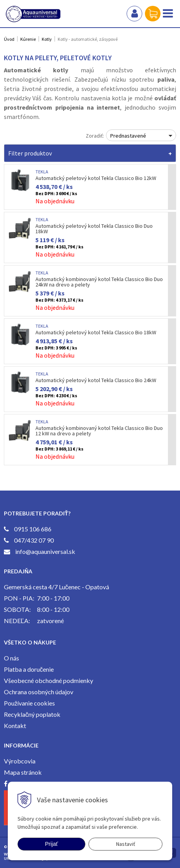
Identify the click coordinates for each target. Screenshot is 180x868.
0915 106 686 (33, 529)
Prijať (51, 844)
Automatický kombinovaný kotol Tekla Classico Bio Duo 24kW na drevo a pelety (99, 282)
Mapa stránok (23, 772)
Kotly (47, 39)
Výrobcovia (20, 761)
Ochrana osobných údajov (39, 692)
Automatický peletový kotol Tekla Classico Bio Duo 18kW (94, 229)
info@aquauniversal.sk (45, 551)
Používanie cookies (29, 703)
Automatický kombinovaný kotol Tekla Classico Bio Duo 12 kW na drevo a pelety (99, 431)
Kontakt (15, 726)
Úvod (9, 39)
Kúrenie (28, 39)
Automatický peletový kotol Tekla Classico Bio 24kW (96, 380)
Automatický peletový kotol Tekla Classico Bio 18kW (96, 332)
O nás (11, 658)
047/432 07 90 (34, 540)
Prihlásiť (134, 14)
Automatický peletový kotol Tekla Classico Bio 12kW (96, 178)
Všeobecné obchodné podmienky (49, 680)
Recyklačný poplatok (32, 714)
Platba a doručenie (29, 669)
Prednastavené (128, 136)
